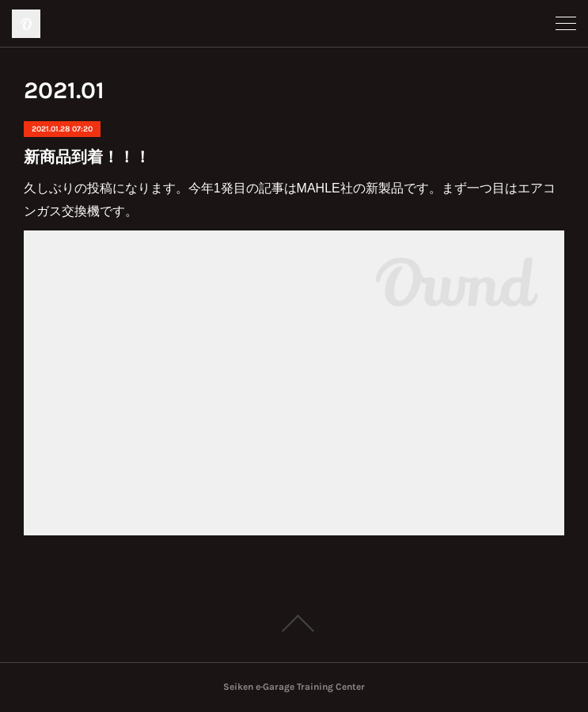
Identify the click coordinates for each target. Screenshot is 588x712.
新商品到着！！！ (87, 157)
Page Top (294, 623)
